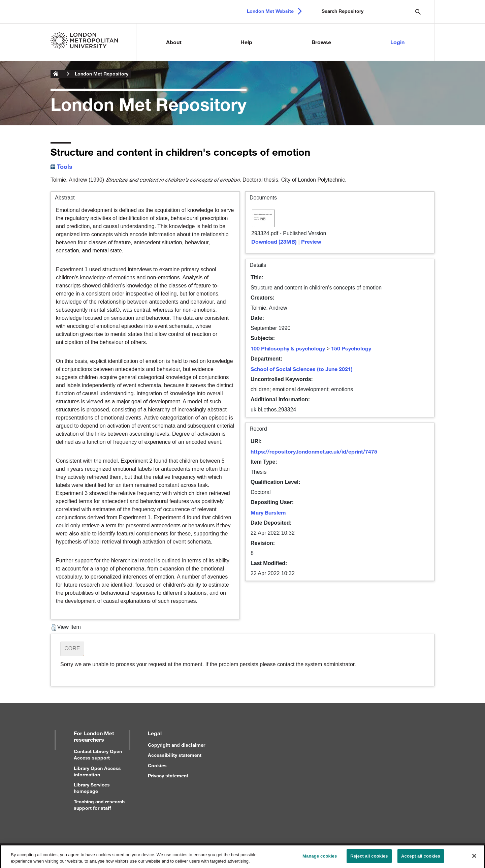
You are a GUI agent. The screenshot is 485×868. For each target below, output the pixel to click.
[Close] (474, 859)
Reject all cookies (369, 859)
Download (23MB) (274, 241)
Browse (321, 42)
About (174, 42)
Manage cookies (320, 859)
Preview (311, 241)
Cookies (157, 765)
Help (246, 42)
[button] (54, 628)
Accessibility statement (175, 755)
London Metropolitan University (56, 74)
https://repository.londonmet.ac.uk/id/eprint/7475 (314, 451)
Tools (61, 166)
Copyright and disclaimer (176, 745)
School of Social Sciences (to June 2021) (302, 369)
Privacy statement (168, 776)
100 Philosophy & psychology (288, 348)
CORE (72, 648)
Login (397, 42)
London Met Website (270, 11)
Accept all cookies (421, 859)
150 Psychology (351, 348)
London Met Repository (102, 74)
